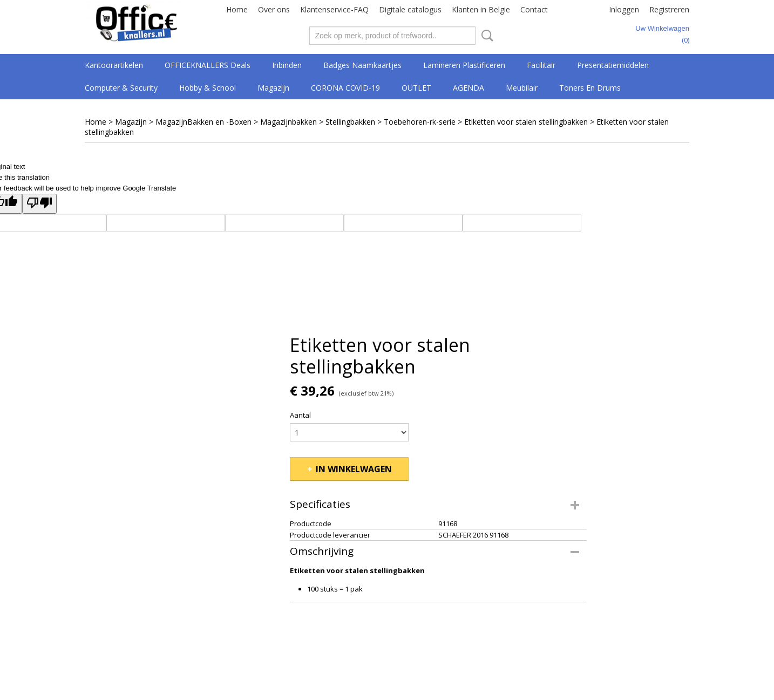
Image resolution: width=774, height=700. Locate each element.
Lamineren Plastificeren (464, 65)
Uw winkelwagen (662, 28)
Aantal (300, 415)
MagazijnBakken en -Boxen (203, 122)
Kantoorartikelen (114, 65)
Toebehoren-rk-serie (420, 122)
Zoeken (485, 36)
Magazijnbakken (288, 122)
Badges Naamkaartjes (362, 65)
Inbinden (287, 65)
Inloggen (624, 9)
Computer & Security (121, 88)
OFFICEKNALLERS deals (208, 65)
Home (237, 9)
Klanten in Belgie (481, 9)
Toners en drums (590, 88)
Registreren (669, 9)
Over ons (274, 9)
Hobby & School (208, 88)
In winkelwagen (354, 469)
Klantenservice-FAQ (334, 9)
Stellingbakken (350, 122)
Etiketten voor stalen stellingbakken (526, 122)
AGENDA (469, 88)
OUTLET (416, 88)
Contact (534, 9)
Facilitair (541, 65)
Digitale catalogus (410, 9)
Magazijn (273, 88)
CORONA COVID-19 (345, 88)
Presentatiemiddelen (613, 65)
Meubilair (522, 88)
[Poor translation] (39, 204)
